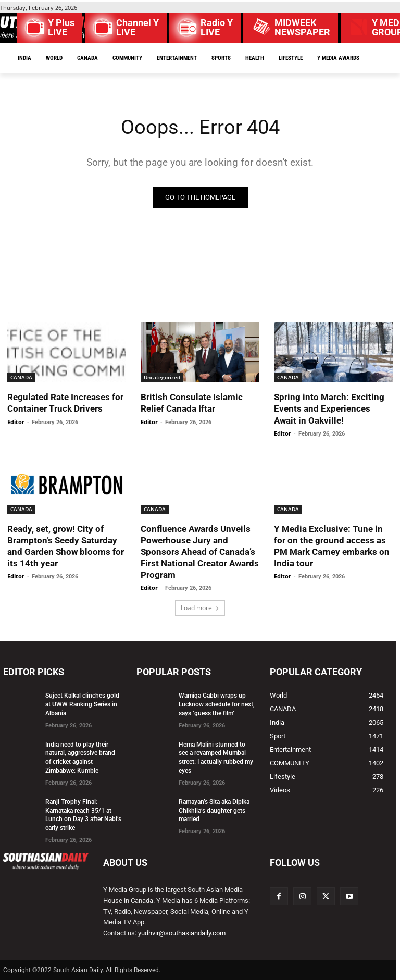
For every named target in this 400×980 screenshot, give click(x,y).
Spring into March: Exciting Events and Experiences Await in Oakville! (329, 408)
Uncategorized (162, 377)
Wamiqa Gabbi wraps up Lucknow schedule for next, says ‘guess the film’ (217, 704)
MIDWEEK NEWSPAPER (302, 28)
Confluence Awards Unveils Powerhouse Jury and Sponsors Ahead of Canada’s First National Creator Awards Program (200, 552)
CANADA (21, 377)
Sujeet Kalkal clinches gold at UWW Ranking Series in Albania (82, 704)
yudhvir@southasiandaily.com (182, 933)
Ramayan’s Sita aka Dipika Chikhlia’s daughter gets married (214, 811)
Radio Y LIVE (217, 28)
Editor (16, 422)
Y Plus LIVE (61, 28)
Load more (200, 608)
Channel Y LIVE (137, 28)
